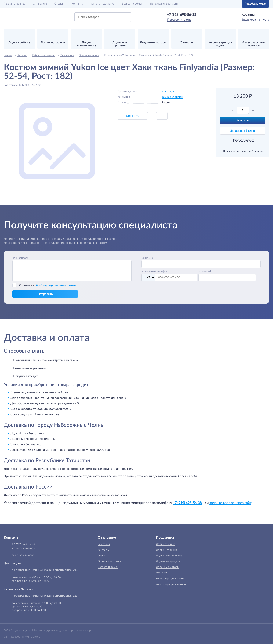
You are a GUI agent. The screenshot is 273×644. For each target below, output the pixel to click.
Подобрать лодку (255, 4)
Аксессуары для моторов (172, 584)
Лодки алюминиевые (169, 556)
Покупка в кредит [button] (243, 140)
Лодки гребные (166, 544)
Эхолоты (161, 573)
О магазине (40, 4)
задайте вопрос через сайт (230, 503)
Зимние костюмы (172, 97)
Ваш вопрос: (20, 258)
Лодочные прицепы (168, 561)
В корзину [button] (243, 120)
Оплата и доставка (103, 4)
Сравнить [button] (133, 116)
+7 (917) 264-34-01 (23, 549)
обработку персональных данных (55, 285)
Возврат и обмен (132, 4)
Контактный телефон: (155, 271)
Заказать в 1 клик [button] (243, 131)
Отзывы (59, 4)
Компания (104, 544)
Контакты (78, 4)
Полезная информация (164, 4)
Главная (15, 4)
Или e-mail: (205, 271)
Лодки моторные (167, 550)
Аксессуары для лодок (170, 579)
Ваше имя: (148, 258)
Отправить (45, 294)
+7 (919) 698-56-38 (182, 15)
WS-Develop (33, 637)
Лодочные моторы (168, 567)
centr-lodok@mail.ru (24, 555)
